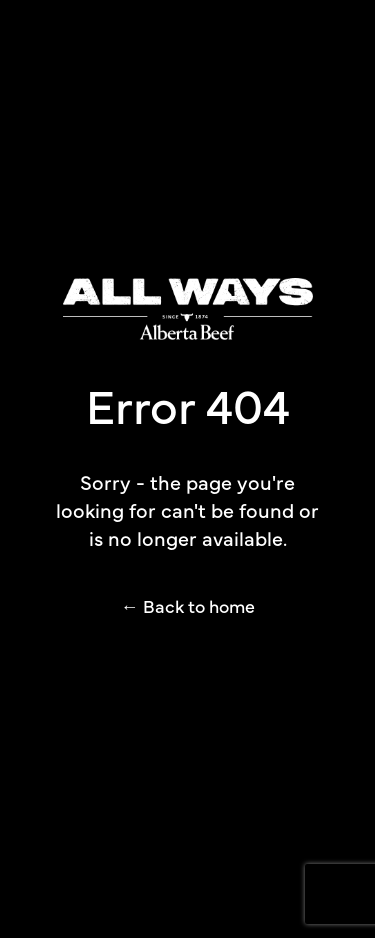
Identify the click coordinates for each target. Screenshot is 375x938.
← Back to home (188, 605)
